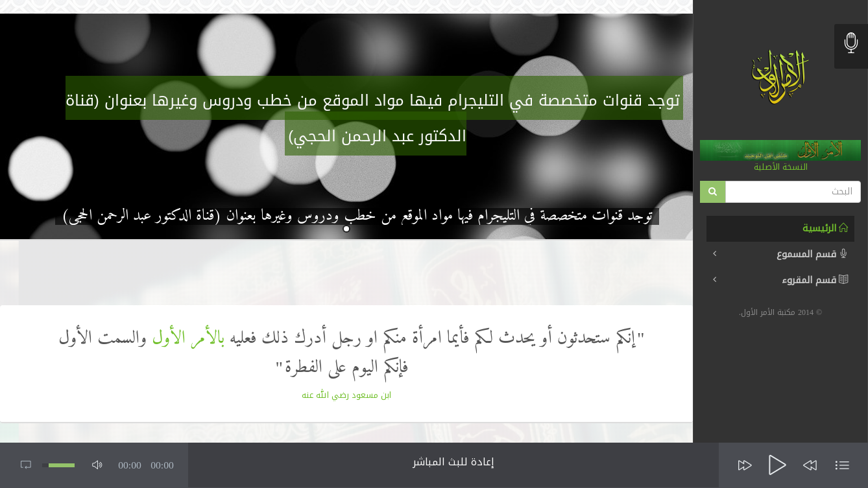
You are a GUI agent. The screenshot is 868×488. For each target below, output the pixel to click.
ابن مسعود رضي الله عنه (346, 395)
